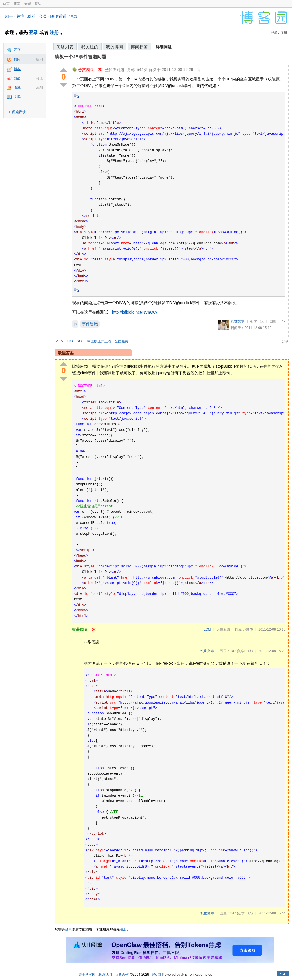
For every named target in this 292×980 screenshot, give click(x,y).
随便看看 (58, 16)
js (75, 324)
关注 (20, 16)
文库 (17, 97)
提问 (40, 59)
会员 (28, 4)
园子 (9, 16)
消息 (73, 16)
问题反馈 (19, 112)
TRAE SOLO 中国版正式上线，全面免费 (98, 341)
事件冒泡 (90, 324)
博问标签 (139, 47)
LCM (207, 629)
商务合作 (122, 975)
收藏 (17, 88)
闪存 (17, 50)
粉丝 (31, 16)
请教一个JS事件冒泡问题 (80, 57)
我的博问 (115, 47)
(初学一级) (245, 651)
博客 (17, 69)
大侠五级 (223, 629)
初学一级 (257, 321)
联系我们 (105, 975)
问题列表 (65, 47)
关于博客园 (87, 975)
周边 (38, 4)
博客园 (156, 975)
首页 (6, 4)
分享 (285, 341)
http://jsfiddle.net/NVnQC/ (135, 312)
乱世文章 (238, 321)
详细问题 (164, 47)
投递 (40, 79)
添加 (40, 88)
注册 (54, 32)
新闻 (17, 4)
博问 (17, 59)
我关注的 (90, 47)
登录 (33, 32)
